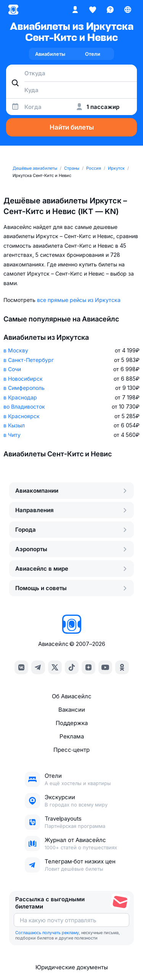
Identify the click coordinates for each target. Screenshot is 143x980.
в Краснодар (20, 397)
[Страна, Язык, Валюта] (128, 10)
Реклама (72, 736)
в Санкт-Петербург (29, 360)
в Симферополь (24, 388)
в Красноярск (22, 416)
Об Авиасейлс (72, 696)
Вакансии (72, 710)
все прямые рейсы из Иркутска (79, 300)
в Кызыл (14, 425)
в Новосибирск (23, 379)
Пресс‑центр (71, 750)
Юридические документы (72, 967)
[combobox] (71, 73)
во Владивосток (24, 406)
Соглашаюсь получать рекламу (47, 933)
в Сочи (12, 369)
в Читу (12, 435)
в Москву (16, 350)
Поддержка (72, 723)
